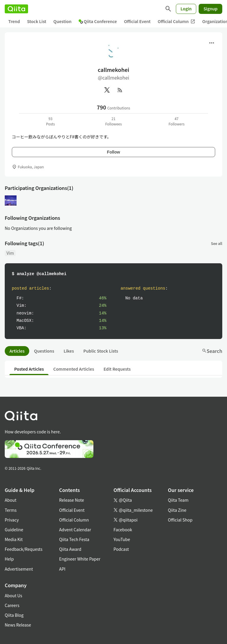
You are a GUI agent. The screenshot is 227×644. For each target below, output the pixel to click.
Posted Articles (29, 369)
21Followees (113, 121)
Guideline (14, 530)
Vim (10, 253)
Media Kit (14, 539)
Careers (12, 605)
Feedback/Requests (24, 549)
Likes (69, 351)
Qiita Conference (98, 21)
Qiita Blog (14, 615)
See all (217, 243)
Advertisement (19, 569)
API (62, 569)
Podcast (121, 549)
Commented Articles (74, 369)
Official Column (177, 21)
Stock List (37, 21)
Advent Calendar (75, 530)
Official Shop (180, 520)
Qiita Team (178, 500)
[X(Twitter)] (107, 90)
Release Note (72, 500)
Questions (44, 351)
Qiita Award (70, 549)
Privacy (12, 520)
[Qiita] (16, 9)
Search (212, 351)
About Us (13, 595)
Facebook (123, 530)
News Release (18, 625)
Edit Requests (117, 369)
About (10, 500)
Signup (210, 9)
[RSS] (120, 90)
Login (186, 9)
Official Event (137, 21)
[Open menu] (212, 43)
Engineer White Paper (80, 559)
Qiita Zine (177, 510)
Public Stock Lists (101, 351)
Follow (113, 152)
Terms (11, 510)
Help (9, 559)
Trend (14, 21)
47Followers (176, 121)
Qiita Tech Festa (74, 539)
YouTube (122, 539)
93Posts (51, 121)
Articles (17, 351)
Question (63, 21)
